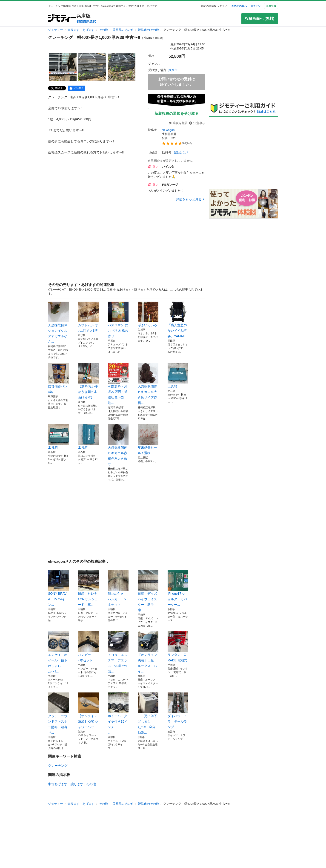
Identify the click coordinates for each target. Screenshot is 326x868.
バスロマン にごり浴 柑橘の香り (118, 320)
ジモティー (56, 30)
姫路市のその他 (148, 30)
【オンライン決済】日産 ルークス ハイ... (148, 652)
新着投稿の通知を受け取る (177, 114)
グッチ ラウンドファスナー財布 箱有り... (58, 713)
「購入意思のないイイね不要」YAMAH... (178, 320)
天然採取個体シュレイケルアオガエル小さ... (58, 323)
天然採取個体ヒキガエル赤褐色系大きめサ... (118, 445)
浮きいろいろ (148, 314)
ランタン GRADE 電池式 (178, 647)
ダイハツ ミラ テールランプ (178, 711)
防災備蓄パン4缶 (58, 378)
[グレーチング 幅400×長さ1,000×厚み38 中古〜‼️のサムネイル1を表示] (63, 67)
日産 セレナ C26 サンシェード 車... (88, 588)
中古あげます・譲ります (66, 784)
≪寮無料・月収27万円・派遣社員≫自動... (118, 384)
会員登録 (271, 6)
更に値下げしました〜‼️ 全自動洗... (148, 713)
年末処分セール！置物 (148, 439)
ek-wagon (168, 130)
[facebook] (77, 88)
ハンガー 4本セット (88, 647)
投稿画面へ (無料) (260, 19)
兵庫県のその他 (123, 30)
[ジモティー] (62, 19)
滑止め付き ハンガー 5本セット (118, 588)
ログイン (255, 6)
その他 (103, 30)
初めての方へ (239, 6)
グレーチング (58, 766)
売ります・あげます (81, 30)
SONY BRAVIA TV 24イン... (58, 588)
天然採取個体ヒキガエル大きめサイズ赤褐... (148, 384)
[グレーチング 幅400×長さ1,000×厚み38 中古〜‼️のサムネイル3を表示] (122, 67)
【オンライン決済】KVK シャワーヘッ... (88, 711)
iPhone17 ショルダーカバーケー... (178, 588)
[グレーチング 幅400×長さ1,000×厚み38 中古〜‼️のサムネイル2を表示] (92, 67)
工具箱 (178, 375)
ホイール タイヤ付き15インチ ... (118, 713)
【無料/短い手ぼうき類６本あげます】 (88, 381)
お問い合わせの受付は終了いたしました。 (177, 82)
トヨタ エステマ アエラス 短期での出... (118, 652)
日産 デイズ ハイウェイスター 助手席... (148, 591)
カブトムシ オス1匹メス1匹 (88, 317)
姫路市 (173, 70)
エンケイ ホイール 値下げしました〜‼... (58, 652)
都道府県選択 (86, 21)
